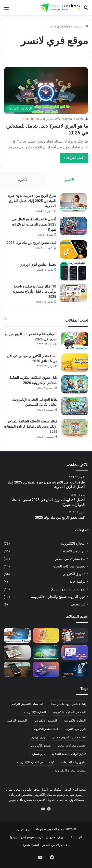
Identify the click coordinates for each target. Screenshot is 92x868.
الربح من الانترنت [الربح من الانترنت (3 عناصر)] (75, 729)
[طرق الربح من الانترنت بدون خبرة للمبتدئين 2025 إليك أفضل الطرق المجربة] (73, 202)
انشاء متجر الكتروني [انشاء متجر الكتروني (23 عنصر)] (45, 729)
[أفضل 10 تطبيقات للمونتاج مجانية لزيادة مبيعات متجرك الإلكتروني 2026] (46, 669)
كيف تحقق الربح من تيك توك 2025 (31, 243)
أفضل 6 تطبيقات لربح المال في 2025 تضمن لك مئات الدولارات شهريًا (34, 224)
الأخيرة (23, 180)
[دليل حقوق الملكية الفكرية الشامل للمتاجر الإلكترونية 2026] (75, 384)
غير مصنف (78, 604)
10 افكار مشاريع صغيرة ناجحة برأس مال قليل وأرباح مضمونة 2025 (34, 291)
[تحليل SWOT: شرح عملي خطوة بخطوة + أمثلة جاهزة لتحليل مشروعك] (17, 652)
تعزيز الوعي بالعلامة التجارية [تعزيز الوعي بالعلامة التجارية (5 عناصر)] (69, 754)
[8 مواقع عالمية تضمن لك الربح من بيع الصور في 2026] (75, 341)
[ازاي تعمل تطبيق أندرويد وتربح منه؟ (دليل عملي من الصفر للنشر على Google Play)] (46, 652)
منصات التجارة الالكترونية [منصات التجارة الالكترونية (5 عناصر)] (70, 771)
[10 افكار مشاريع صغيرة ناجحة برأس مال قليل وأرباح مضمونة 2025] (73, 293)
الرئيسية (81, 26)
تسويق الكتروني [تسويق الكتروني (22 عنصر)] (41, 746)
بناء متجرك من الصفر (70, 559)
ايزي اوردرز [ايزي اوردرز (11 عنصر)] (38, 737)
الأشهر (69, 180)
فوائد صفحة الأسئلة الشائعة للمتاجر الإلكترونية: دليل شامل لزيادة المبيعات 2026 (31, 426)
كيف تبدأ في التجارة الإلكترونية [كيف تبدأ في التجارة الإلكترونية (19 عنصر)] (36, 762)
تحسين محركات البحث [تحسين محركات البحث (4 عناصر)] (72, 746)
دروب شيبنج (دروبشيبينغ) (68, 589)
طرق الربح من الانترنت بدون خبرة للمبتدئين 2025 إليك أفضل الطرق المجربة (32, 201)
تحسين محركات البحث (69, 566)
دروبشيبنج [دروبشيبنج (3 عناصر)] (38, 754)
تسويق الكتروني (74, 574)
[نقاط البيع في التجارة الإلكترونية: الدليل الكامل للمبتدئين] (75, 406)
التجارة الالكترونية (73, 543)
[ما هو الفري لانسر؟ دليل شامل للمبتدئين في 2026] (46, 90)
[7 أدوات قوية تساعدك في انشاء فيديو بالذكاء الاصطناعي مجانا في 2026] (17, 669)
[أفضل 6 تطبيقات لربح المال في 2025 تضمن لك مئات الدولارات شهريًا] (73, 226)
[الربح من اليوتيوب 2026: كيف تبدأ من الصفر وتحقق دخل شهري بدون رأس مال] (75, 635)
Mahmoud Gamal (73, 119)
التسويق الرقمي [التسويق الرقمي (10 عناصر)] (17, 721)
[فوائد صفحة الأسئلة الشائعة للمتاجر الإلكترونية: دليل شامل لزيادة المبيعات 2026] (75, 428)
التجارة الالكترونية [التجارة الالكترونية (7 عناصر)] (75, 721)
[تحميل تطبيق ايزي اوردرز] (73, 271)
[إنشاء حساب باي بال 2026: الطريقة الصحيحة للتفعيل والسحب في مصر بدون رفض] (17, 635)
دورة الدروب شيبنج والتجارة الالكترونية (58, 597)
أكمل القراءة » (74, 158)
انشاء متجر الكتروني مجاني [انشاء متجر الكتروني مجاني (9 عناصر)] (69, 737)
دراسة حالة (77, 581)
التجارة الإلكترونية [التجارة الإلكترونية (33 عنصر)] (35, 712)
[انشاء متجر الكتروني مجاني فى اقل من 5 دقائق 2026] (75, 363)
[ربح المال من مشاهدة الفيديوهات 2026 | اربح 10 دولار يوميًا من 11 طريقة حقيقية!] (46, 635)
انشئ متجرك (30, 845)
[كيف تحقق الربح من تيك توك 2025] (73, 249)
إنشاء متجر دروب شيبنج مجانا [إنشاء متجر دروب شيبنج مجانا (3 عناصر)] (68, 704)
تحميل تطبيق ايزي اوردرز (38, 265)
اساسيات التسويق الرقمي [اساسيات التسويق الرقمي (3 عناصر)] (27, 704)
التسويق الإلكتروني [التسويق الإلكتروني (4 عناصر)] (45, 721)
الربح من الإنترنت (73, 551)
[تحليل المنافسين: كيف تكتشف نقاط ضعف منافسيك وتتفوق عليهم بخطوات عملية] (75, 652)
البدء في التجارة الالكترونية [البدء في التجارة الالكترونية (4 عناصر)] (69, 712)
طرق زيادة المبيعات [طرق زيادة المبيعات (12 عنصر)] (73, 762)
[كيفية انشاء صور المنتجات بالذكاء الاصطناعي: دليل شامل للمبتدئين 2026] (75, 669)
